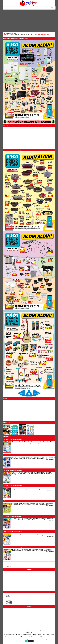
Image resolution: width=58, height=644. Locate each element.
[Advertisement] (29, 21)
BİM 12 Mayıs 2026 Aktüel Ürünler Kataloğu (13, 470)
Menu (6, 8)
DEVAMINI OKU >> (50, 444)
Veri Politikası (9, 597)
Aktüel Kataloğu (44, 639)
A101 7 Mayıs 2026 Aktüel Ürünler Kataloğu (13, 516)
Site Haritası (32, 637)
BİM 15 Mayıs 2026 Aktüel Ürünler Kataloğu (13, 440)
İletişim (7, 596)
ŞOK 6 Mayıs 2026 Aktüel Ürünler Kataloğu (13, 547)
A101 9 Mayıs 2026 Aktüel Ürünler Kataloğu (13, 486)
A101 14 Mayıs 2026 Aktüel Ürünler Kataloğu (24, 35)
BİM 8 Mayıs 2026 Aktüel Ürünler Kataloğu (13, 501)
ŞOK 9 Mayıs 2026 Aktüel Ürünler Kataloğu (13, 532)
